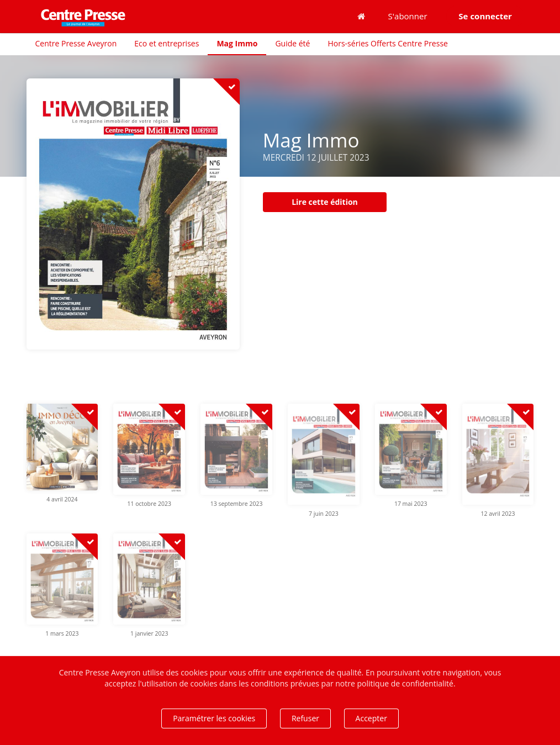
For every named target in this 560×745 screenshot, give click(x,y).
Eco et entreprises (167, 43)
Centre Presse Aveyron (76, 43)
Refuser (305, 718)
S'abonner (408, 16)
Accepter (371, 718)
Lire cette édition (325, 202)
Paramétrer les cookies (214, 718)
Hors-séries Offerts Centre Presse (387, 43)
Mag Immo (237, 43)
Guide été (292, 43)
